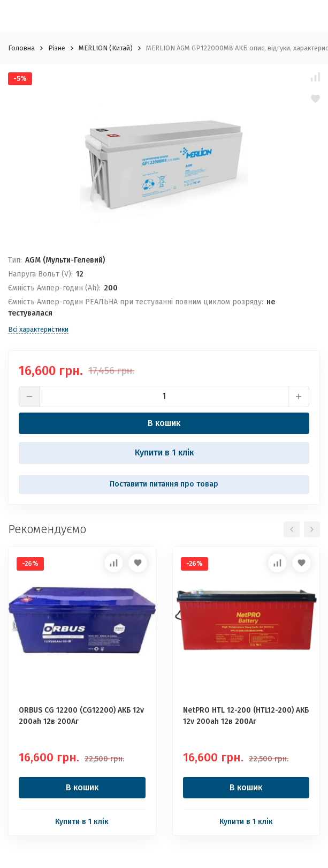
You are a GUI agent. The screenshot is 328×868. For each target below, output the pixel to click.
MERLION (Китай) (106, 48)
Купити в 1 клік (164, 452)
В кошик (164, 423)
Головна (21, 48)
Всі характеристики (38, 329)
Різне (57, 48)
